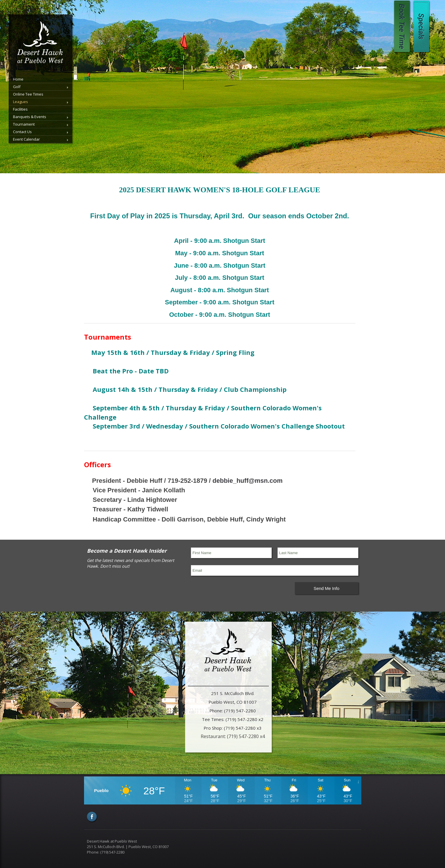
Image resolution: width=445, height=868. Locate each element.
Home (18, 79)
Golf (17, 87)
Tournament (24, 124)
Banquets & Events (30, 117)
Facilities (20, 109)
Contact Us (22, 132)
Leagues (21, 102)
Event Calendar (26, 139)
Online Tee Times (28, 94)
